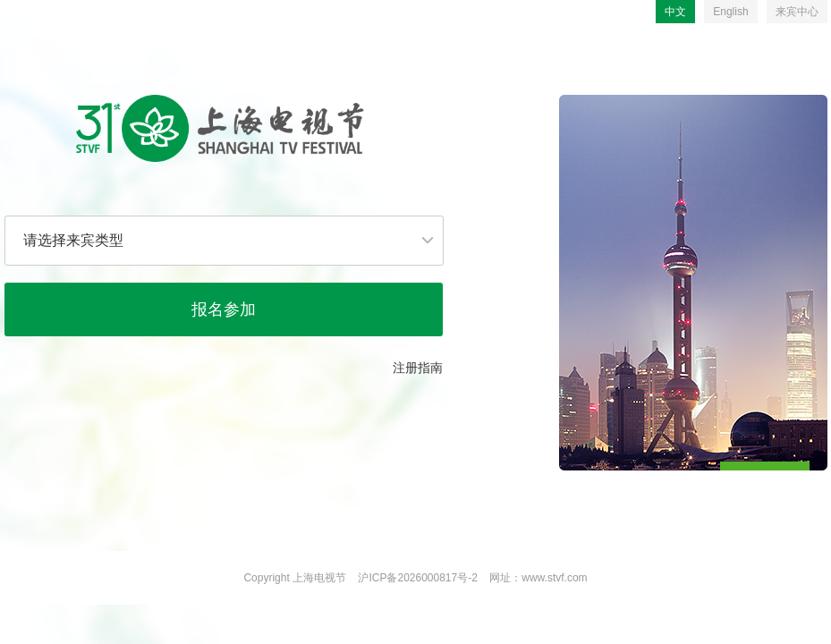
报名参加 (224, 309)
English (730, 12)
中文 (675, 12)
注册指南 (418, 368)
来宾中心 (797, 12)
